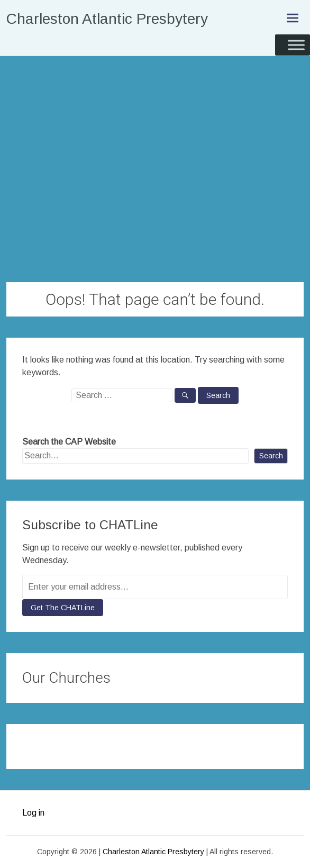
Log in (33, 813)
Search (271, 456)
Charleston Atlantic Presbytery (107, 19)
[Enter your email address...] (155, 587)
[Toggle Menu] (296, 45)
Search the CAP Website (69, 442)
